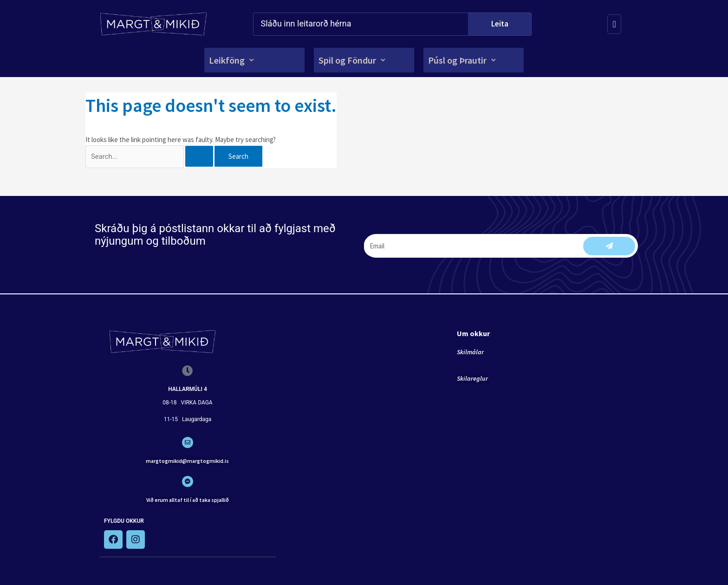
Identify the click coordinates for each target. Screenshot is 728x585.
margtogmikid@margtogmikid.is (187, 461)
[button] (232, 60)
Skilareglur (472, 379)
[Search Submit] (205, 157)
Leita (500, 24)
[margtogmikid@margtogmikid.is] (188, 443)
